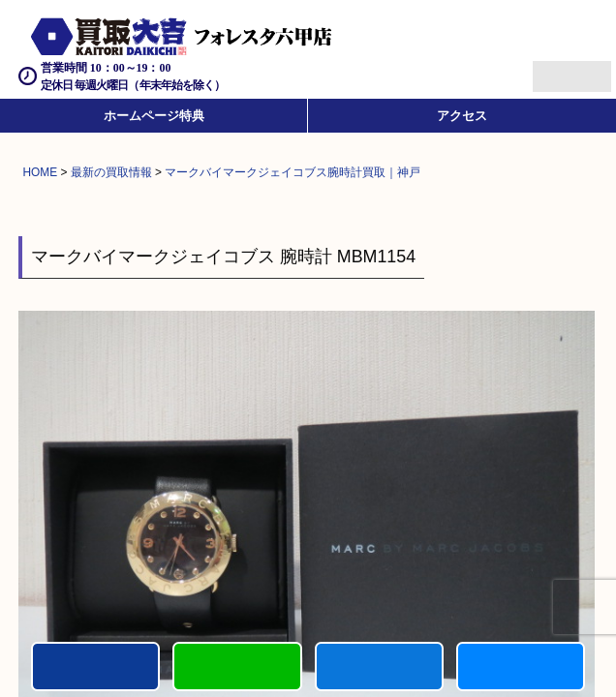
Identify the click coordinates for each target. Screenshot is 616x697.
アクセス (462, 116)
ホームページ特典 (154, 116)
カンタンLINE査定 (237, 667)
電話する (95, 667)
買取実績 (521, 667)
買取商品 (379, 667)
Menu (551, 68)
